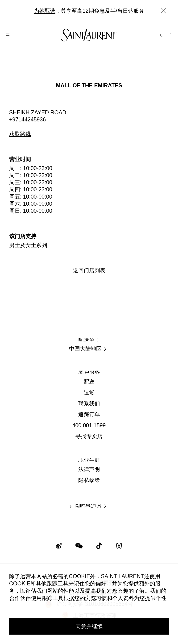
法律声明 (89, 469)
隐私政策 (89, 480)
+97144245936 (28, 120)
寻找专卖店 (89, 436)
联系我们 (89, 404)
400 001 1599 (89, 425)
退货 (89, 392)
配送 (89, 382)
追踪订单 (89, 414)
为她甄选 (45, 11)
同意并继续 (89, 626)
